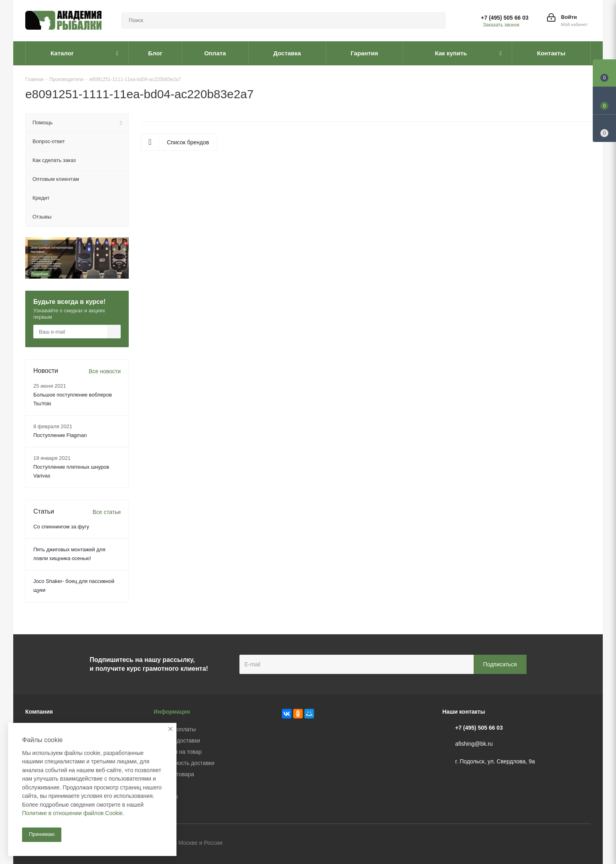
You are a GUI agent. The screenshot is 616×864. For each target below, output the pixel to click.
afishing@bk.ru (474, 744)
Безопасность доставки (184, 763)
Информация (172, 712)
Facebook (565, 844)
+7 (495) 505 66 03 (505, 18)
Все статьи (107, 512)
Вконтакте (545, 844)
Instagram (585, 844)
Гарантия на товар (178, 752)
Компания (39, 712)
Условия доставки (177, 741)
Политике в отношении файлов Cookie (72, 813)
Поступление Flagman (60, 435)
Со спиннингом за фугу (61, 527)
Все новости (105, 371)
